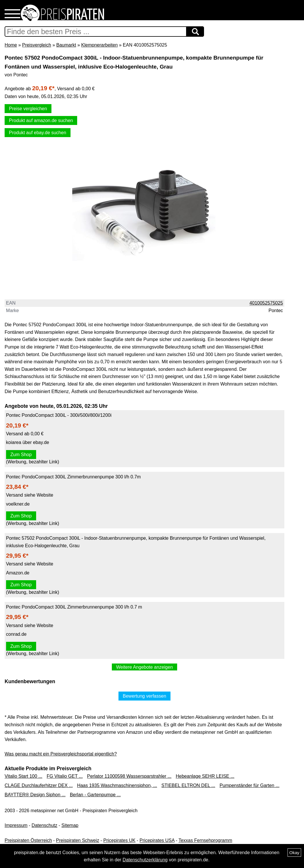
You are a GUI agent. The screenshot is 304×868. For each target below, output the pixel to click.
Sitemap (70, 825)
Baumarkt (66, 45)
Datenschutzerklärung (145, 860)
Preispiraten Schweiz (78, 840)
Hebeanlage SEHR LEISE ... (205, 776)
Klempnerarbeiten (99, 45)
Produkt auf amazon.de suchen (41, 120)
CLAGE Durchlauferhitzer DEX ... (39, 785)
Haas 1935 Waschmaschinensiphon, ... (117, 785)
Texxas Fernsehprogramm (205, 840)
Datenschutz (44, 825)
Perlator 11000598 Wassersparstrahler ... (129, 776)
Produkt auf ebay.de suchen (38, 133)
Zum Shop (21, 455)
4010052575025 (266, 303)
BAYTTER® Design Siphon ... (35, 795)
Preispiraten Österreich (28, 840)
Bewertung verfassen (144, 696)
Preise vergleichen (28, 109)
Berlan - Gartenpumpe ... (95, 795)
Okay (294, 853)
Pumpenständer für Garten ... (250, 785)
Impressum (16, 825)
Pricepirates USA (157, 840)
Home (11, 45)
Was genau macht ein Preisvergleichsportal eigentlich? (61, 754)
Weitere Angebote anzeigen (144, 667)
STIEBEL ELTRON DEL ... (188, 785)
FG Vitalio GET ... (65, 776)
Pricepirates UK (119, 840)
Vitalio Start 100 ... (23, 776)
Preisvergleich (36, 45)
